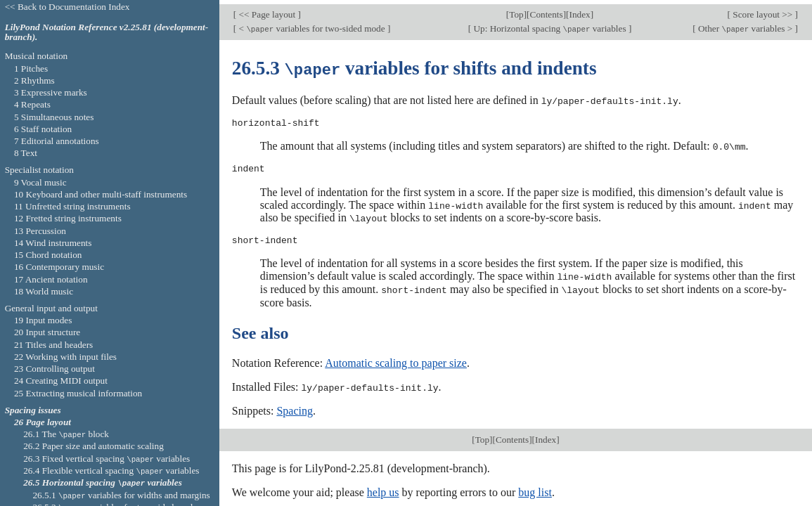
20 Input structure (47, 332)
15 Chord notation (48, 255)
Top (516, 10)
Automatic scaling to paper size (396, 355)
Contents (547, 10)
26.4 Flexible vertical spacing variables (111, 471)
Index (580, 10)
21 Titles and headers (53, 345)
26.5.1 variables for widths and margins (121, 495)
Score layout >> (763, 10)
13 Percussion (40, 231)
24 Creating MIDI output (61, 381)
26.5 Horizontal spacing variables (103, 482)
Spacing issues (33, 410)
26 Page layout (43, 422)
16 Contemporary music (59, 267)
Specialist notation (39, 170)
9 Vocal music (40, 182)
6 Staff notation (43, 129)
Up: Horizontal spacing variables (550, 24)
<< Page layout (267, 10)
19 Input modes (43, 320)
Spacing (295, 403)
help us (383, 484)
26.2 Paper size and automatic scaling (94, 446)
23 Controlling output (54, 369)
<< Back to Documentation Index (67, 7)
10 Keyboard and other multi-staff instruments (101, 194)
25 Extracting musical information (78, 393)
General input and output (51, 308)
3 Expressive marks (51, 92)
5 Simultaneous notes (54, 117)
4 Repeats (32, 104)
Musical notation (37, 56)
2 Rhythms (34, 80)
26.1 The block (66, 434)
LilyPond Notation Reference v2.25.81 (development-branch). (107, 32)
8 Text (26, 153)
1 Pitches (31, 69)
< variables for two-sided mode (312, 24)
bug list (535, 484)
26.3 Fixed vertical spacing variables (107, 459)
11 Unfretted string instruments (72, 206)
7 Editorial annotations (57, 141)
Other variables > (746, 24)
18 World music (44, 291)
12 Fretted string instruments (68, 218)
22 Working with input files (65, 357)
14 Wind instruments (53, 243)
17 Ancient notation (51, 279)
